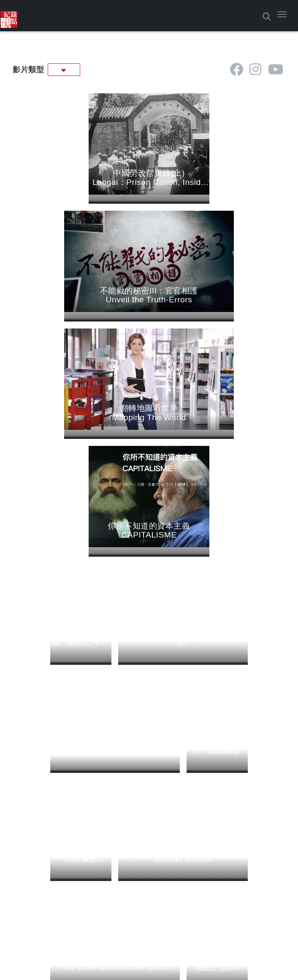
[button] (282, 14)
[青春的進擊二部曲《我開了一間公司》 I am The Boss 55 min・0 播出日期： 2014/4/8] (183, 393)
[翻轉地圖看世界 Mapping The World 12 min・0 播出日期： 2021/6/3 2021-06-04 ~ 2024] (115, 285)
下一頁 (150, 756)
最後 (173, 756)
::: (9, 68)
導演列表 (243, 855)
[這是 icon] (237, 70)
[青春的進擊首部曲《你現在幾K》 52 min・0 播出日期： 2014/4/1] (115, 505)
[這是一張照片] (9, 16)
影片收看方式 (58, 866)
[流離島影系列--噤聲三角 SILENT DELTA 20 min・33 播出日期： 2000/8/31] (183, 609)
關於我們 (55, 855)
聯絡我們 (53, 877)
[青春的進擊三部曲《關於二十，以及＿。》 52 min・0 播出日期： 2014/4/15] (81, 393)
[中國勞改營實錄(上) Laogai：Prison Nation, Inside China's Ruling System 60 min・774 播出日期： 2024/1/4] (81, 177)
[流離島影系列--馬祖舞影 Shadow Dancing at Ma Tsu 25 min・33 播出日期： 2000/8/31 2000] (81, 609)
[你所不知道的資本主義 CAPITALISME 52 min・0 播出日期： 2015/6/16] (217, 285)
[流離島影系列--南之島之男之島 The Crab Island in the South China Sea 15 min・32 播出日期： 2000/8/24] (115, 717)
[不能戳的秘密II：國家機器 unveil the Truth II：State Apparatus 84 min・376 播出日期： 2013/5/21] (217, 501)
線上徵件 (53, 887)
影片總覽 (152, 855)
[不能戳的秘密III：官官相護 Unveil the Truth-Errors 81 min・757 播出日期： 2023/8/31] (183, 177)
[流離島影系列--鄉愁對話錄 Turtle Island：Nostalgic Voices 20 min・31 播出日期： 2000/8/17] (217, 717)
